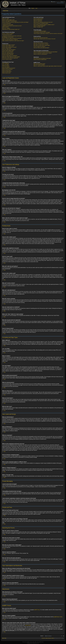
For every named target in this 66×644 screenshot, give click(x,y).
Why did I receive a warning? (8, 54)
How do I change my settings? (8, 34)
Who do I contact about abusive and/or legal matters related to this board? (48, 66)
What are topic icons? (6, 73)
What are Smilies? (6, 66)
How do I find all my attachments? (40, 60)
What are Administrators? (38, 19)
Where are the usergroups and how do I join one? (43, 22)
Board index (6, 11)
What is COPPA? (6, 27)
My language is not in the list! (8, 37)
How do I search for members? (39, 47)
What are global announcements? (9, 68)
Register (33, 8)
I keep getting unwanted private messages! (42, 32)
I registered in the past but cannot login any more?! (12, 26)
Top (5, 85)
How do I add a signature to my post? (9, 47)
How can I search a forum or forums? (41, 43)
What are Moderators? (38, 20)
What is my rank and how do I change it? (10, 40)
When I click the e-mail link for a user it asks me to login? (13, 41)
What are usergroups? (38, 21)
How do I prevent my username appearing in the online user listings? (15, 22)
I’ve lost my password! (6, 23)
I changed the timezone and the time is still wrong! (12, 36)
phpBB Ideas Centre (58, 617)
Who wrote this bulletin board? (39, 64)
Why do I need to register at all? (8, 20)
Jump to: (42, 636)
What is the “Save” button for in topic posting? (11, 57)
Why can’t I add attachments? (8, 53)
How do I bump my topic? (7, 59)
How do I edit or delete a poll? (8, 51)
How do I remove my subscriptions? (40, 54)
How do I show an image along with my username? (12, 38)
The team (43, 638)
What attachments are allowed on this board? (42, 58)
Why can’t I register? (6, 28)
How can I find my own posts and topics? (41, 48)
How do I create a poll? (7, 48)
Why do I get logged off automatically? (10, 21)
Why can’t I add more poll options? (9, 50)
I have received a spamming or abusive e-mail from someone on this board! (48, 34)
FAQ (29, 8)
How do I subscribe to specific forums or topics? (43, 53)
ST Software (34, 643)
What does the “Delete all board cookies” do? (11, 29)
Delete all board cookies (50, 638)
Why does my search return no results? (41, 44)
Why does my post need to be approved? (10, 58)
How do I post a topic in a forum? (9, 45)
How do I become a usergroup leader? (41, 23)
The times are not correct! (7, 35)
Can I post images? (6, 67)
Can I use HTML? (6, 65)
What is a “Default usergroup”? (39, 26)
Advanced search (60, 3)
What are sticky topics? (7, 71)
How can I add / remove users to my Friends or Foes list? (45, 39)
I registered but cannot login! (8, 25)
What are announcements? (7, 69)
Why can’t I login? (6, 19)
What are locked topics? (7, 72)
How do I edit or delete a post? (8, 46)
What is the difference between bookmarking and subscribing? (45, 52)
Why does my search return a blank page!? (42, 45)
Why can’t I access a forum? (8, 52)
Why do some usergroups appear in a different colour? (44, 25)
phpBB (28, 642)
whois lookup (28, 625)
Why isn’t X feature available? (39, 65)
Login (36, 8)
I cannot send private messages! (40, 31)
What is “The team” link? (38, 27)
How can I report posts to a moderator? (10, 56)
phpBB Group (37, 610)
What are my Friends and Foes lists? (41, 38)
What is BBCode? (6, 63)
